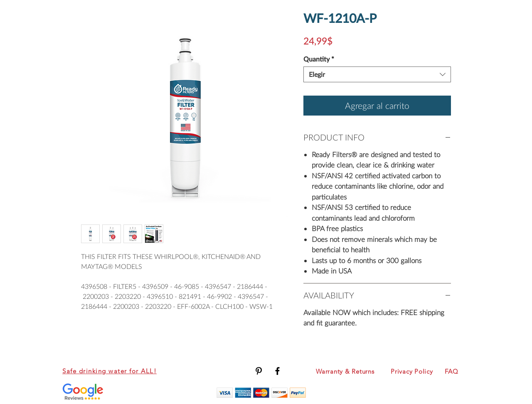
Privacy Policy (412, 371)
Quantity (319, 59)
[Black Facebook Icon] (277, 371)
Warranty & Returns (345, 371)
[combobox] (377, 74)
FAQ (451, 371)
